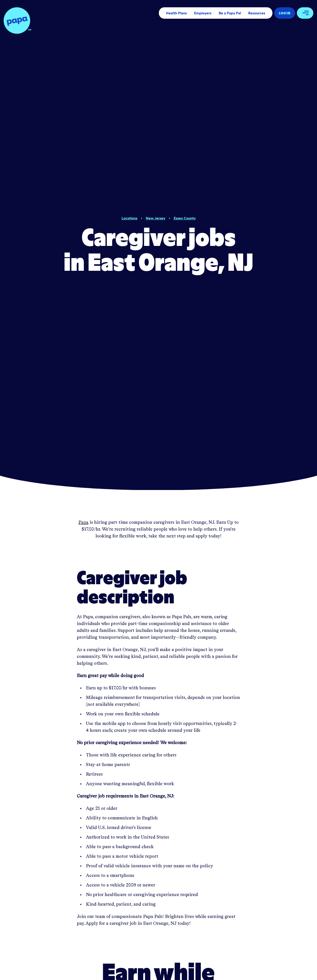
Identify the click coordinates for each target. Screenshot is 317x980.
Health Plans (176, 13)
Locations (129, 218)
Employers (203, 13)
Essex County (185, 218)
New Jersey (156, 218)
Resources (257, 13)
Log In (285, 13)
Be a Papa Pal (230, 13)
